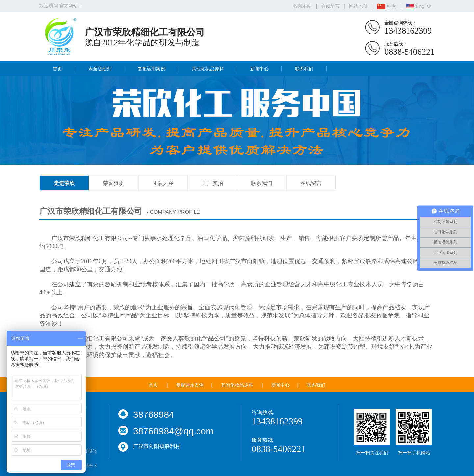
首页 (57, 69)
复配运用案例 (151, 69)
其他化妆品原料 (208, 69)
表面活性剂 (100, 69)
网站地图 (358, 6)
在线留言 (330, 6)
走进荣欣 (64, 183)
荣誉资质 (114, 183)
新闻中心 (259, 69)
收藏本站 (303, 6)
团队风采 (163, 183)
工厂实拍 (212, 183)
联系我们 (304, 69)
